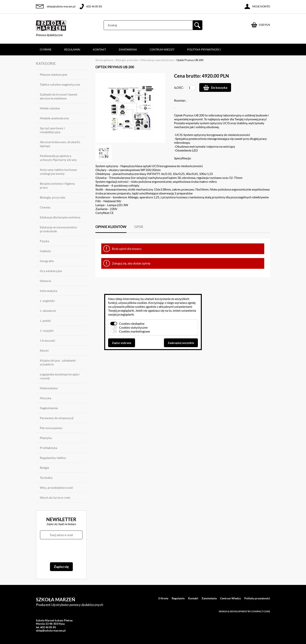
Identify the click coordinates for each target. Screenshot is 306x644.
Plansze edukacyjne (54, 74)
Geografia (47, 261)
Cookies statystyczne (133, 327)
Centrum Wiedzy (162, 49)
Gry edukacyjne (51, 271)
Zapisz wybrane (122, 343)
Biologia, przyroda (52, 197)
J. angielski (47, 301)
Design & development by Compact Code (244, 611)
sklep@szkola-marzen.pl (61, 6)
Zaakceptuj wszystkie (181, 343)
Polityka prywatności (204, 49)
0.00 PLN (265, 25)
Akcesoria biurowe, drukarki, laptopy (60, 144)
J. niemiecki (48, 311)
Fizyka (44, 241)
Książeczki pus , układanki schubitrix (58, 362)
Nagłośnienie (49, 408)
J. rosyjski (47, 330)
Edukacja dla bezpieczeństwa (60, 217)
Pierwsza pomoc (51, 428)
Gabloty (45, 251)
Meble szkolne (50, 108)
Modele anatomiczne (54, 118)
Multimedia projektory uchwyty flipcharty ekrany (58, 158)
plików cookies (137, 303)
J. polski (45, 321)
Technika (46, 478)
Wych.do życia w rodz (55, 497)
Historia (45, 281)
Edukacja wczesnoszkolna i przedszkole (58, 229)
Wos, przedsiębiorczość (56, 487)
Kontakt (99, 49)
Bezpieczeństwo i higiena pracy (57, 185)
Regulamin (72, 49)
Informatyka (48, 291)
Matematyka (49, 388)
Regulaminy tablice (53, 458)
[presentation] (61, 551)
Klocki (44, 350)
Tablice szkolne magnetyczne (60, 84)
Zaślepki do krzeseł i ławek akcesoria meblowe (59, 96)
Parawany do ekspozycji (57, 418)
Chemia (45, 207)
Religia (44, 468)
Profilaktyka (48, 448)
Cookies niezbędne (132, 323)
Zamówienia (128, 49)
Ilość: (179, 87)
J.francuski (47, 340)
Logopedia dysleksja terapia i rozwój (60, 376)
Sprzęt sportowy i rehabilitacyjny (52, 130)
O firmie (46, 49)
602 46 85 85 (94, 6)
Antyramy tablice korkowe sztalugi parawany (58, 172)
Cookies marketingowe (134, 331)
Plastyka (46, 438)
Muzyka (45, 398)
